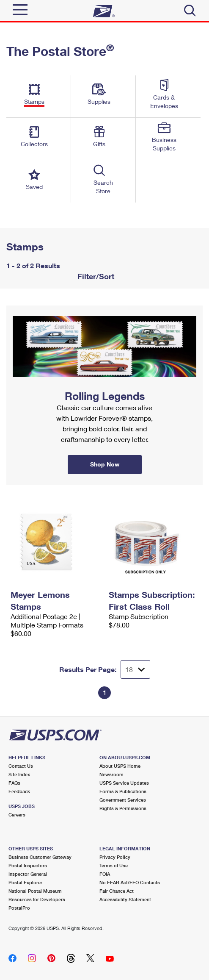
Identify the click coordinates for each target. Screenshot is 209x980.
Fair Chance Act (117, 891)
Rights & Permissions (123, 808)
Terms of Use (114, 865)
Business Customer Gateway (40, 857)
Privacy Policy (115, 857)
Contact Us (21, 766)
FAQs (14, 783)
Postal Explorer (25, 882)
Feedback (19, 791)
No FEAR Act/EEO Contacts (130, 882)
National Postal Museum (35, 891)
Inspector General (28, 874)
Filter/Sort (95, 276)
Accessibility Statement (125, 899)
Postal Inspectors (28, 865)
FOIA (105, 874)
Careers (17, 815)
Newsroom (111, 774)
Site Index (19, 774)
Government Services (123, 800)
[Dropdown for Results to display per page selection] (135, 669)
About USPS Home (120, 766)
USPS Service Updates (124, 783)
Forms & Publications (123, 791)
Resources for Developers (37, 899)
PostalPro (19, 908)
